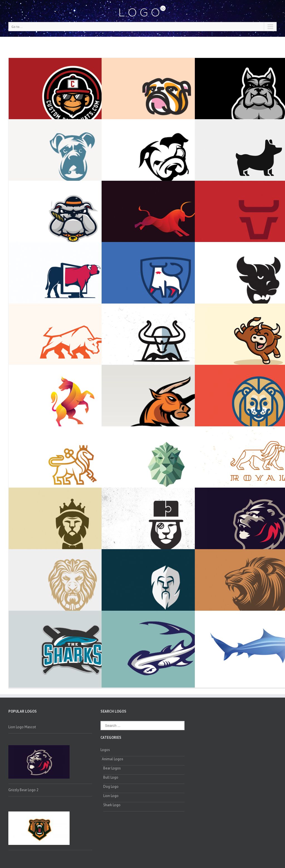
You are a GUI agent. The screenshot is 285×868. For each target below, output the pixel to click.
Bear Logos (112, 768)
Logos (105, 750)
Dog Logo (111, 787)
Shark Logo (112, 805)
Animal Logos (113, 759)
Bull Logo (111, 777)
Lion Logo (111, 796)
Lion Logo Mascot (22, 727)
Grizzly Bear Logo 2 (23, 790)
